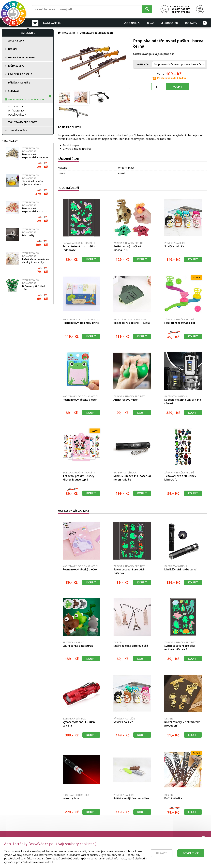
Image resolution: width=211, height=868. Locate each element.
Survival (14, 91)
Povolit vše (191, 856)
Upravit (162, 856)
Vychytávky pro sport (23, 122)
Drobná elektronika (22, 57)
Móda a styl (16, 66)
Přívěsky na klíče (19, 83)
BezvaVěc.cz (69, 33)
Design (12, 49)
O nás (151, 23)
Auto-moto (15, 106)
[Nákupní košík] (200, 9)
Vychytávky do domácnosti (26, 99)
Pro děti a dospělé (20, 74)
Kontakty (191, 23)
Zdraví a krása (18, 131)
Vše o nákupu (132, 23)
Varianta (143, 64)
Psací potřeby (17, 115)
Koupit (177, 87)
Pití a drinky (16, 111)
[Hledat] (147, 9)
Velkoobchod (169, 23)
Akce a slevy (16, 41)
